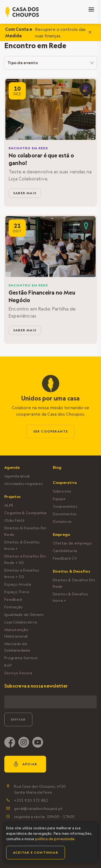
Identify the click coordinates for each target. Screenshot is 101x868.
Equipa (59, 499)
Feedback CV (65, 558)
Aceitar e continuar (36, 852)
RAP (8, 665)
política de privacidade (55, 839)
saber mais (25, 193)
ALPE (9, 505)
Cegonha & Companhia (26, 513)
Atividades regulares (24, 484)
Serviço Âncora (18, 673)
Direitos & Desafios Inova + (22, 545)
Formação (13, 607)
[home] (22, 12)
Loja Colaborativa (21, 622)
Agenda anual (17, 476)
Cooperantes (65, 506)
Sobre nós (62, 491)
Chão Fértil (14, 520)
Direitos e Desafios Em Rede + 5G (25, 559)
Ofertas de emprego (72, 543)
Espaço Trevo (17, 592)
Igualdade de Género (24, 615)
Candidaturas (65, 551)
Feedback (13, 599)
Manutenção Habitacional (16, 633)
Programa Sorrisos (21, 658)
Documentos (65, 514)
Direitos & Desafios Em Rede (25, 531)
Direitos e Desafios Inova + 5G (22, 573)
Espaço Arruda (18, 584)
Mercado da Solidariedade (17, 647)
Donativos (62, 522)
